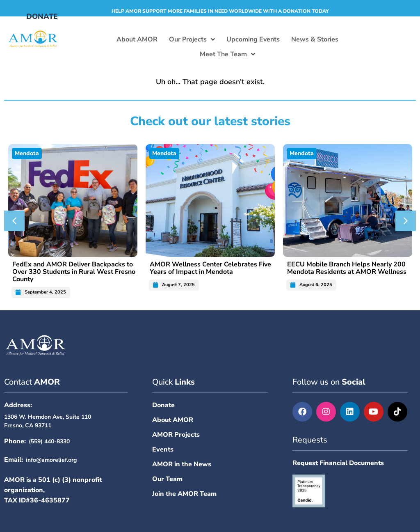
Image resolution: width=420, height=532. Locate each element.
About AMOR (173, 420)
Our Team (167, 479)
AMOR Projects (176, 435)
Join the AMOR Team (184, 494)
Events (163, 449)
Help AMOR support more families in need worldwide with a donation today (220, 11)
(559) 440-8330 (49, 441)
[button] (14, 221)
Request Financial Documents (338, 463)
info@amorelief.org (51, 460)
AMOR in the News (182, 464)
